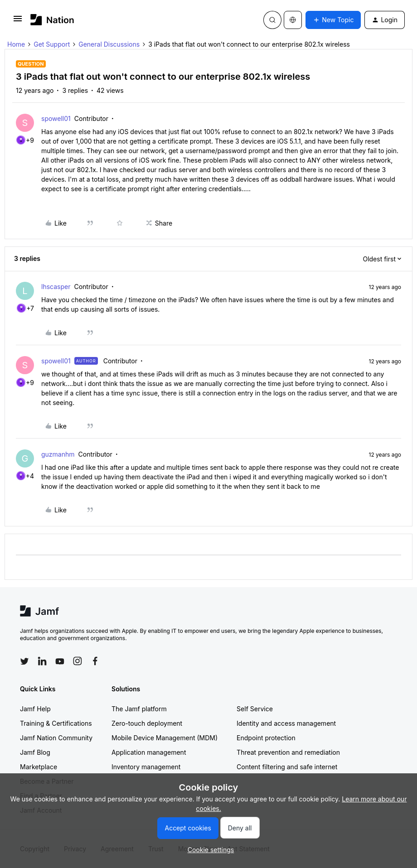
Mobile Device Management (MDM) (165, 738)
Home (16, 44)
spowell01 (56, 118)
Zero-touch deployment (147, 723)
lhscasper (56, 287)
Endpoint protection (266, 738)
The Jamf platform (139, 709)
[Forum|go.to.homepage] (52, 20)
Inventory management (146, 767)
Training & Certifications (56, 723)
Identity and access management (286, 723)
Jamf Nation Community (56, 738)
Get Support (52, 44)
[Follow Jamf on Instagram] (78, 661)
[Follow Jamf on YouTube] (60, 661)
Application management (149, 752)
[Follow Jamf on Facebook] (95, 661)
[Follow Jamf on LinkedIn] (42, 661)
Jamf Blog (35, 752)
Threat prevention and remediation (288, 752)
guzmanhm (58, 454)
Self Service (255, 709)
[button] (18, 22)
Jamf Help (35, 709)
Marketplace (39, 767)
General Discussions (109, 44)
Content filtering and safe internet (287, 767)
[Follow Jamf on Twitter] (24, 661)
